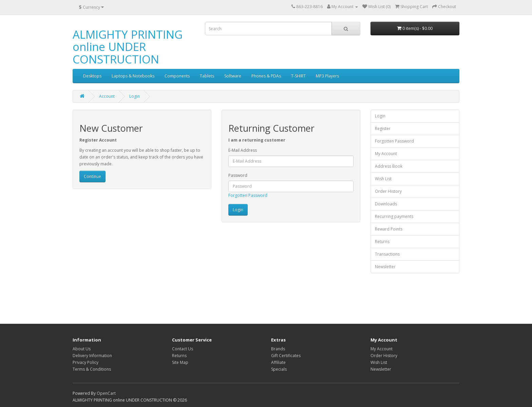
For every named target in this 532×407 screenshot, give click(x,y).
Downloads (386, 204)
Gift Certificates (286, 356)
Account (107, 96)
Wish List (383, 179)
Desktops (92, 76)
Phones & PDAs (266, 76)
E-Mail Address (243, 150)
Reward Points (389, 229)
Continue (92, 176)
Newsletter (385, 267)
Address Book (389, 166)
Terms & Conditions (92, 369)
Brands (278, 349)
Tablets (207, 76)
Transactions (387, 254)
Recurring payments (394, 216)
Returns (382, 242)
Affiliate (278, 362)
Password (238, 175)
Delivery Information (92, 356)
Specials (279, 369)
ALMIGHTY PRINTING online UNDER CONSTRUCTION (128, 47)
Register (383, 128)
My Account (386, 154)
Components (177, 76)
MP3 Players (327, 76)
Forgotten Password (248, 195)
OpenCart (106, 393)
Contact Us (183, 349)
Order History (388, 191)
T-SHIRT (298, 76)
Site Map (180, 362)
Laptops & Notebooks (133, 76)
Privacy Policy (85, 362)
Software (233, 76)
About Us (82, 349)
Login (135, 96)
